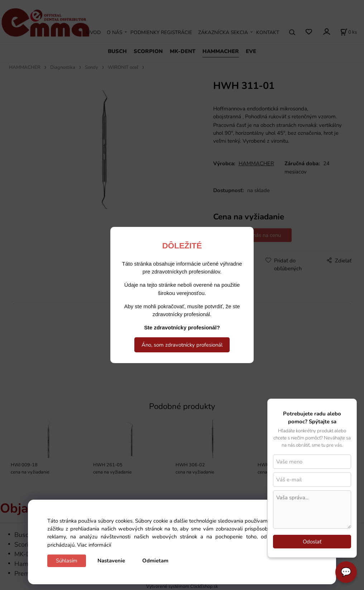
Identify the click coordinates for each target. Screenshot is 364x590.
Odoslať (312, 542)
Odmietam (155, 561)
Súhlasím (67, 561)
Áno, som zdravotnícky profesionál (182, 345)
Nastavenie (111, 561)
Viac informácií (94, 545)
